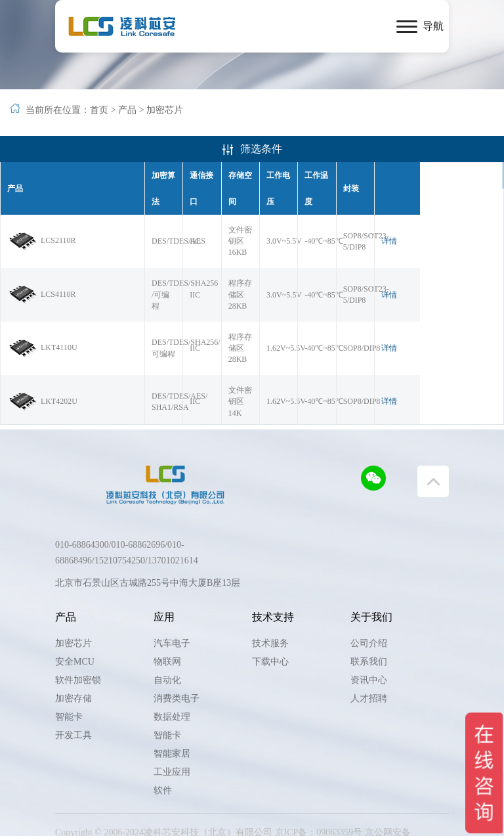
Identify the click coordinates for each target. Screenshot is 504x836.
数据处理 (172, 691)
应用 (164, 591)
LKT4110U (42, 296)
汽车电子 (172, 617)
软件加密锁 (78, 654)
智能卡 (69, 691)
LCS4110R (42, 253)
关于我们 (371, 591)
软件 (163, 764)
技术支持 (273, 591)
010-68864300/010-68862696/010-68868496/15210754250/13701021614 (127, 526)
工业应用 (172, 746)
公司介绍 (369, 617)
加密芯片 (165, 110)
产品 (127, 110)
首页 (99, 110)
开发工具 (73, 709)
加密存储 (73, 672)
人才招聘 (369, 672)
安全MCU (75, 635)
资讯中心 (369, 654)
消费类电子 (177, 672)
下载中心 (270, 635)
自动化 (167, 654)
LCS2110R (42, 209)
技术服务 (270, 617)
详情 (473, 209)
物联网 (167, 635)
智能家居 (172, 727)
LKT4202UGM (49, 387)
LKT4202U (42, 340)
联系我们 (369, 635)
